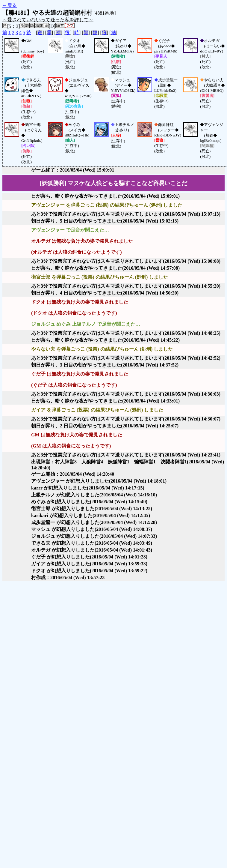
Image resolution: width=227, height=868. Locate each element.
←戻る (10, 5)
